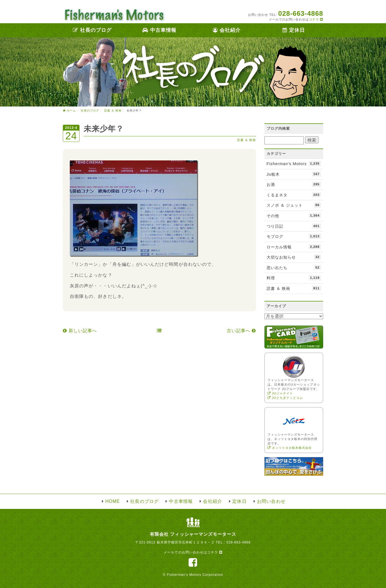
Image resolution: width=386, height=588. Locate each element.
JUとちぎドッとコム (285, 398)
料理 (294, 278)
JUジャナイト (280, 393)
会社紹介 (227, 30)
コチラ (316, 19)
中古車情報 (159, 30)
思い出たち (294, 267)
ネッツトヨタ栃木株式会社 (290, 448)
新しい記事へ (80, 331)
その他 (294, 215)
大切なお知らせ (294, 257)
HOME (112, 501)
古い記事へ (241, 331)
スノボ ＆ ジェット (294, 205)
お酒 (294, 184)
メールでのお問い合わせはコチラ (193, 552)
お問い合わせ (271, 501)
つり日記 (294, 226)
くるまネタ (294, 195)
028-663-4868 (238, 542)
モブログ (294, 236)
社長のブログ (92, 30)
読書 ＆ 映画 (247, 140)
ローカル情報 (294, 247)
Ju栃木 (294, 174)
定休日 (294, 30)
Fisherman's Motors (294, 163)
